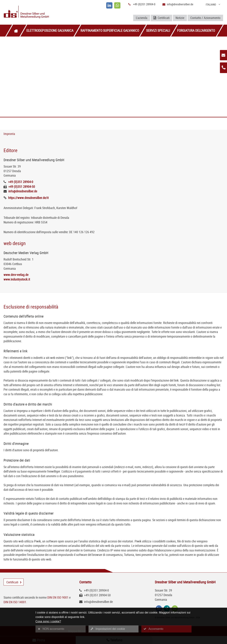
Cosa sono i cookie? (48, 621)
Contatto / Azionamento (205, 18)
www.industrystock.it (17, 279)
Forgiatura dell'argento (196, 30)
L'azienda (142, 18)
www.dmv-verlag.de (16, 275)
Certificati (161, 18)
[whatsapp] (117, 5)
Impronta (9, 134)
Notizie (180, 18)
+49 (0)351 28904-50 (22, 187)
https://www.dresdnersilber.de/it (28, 198)
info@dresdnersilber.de (180, 4)
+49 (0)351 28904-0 (144, 4)
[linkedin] (109, 5)
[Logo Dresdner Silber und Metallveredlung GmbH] (40, 12)
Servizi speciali (158, 30)
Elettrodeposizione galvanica (50, 30)
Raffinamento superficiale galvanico (110, 30)
